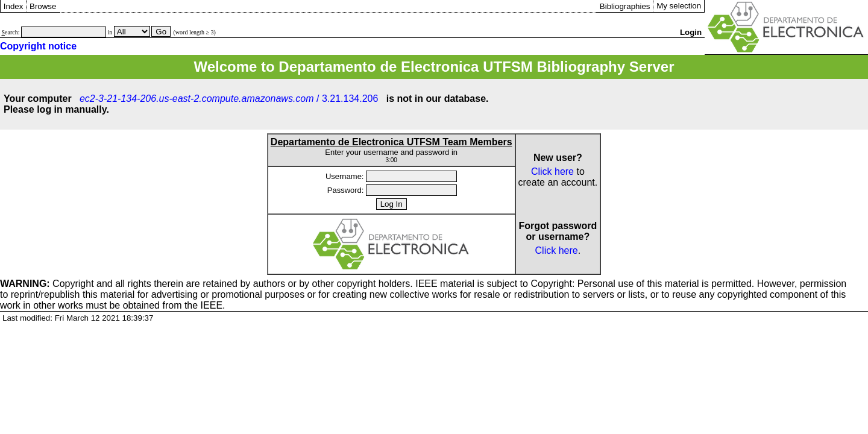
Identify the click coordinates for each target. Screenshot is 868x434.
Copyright (47, 284)
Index (14, 6)
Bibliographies (625, 6)
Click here (552, 171)
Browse (43, 6)
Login (691, 32)
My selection (679, 6)
